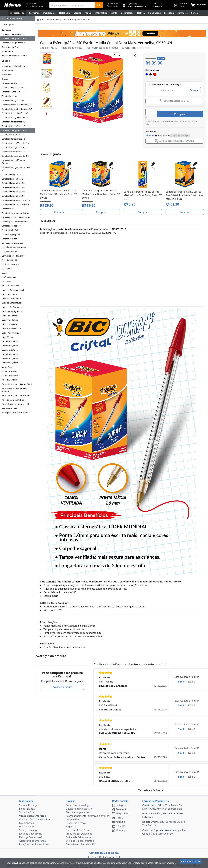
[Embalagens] (154, 13)
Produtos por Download (79, 830)
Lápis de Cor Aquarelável (13, 290)
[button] (47, 59)
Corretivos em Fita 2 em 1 (13, 256)
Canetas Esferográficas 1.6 (13, 139)
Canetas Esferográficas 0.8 (13, 126)
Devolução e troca (76, 819)
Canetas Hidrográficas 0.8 (13, 183)
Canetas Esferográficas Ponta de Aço (16, 169)
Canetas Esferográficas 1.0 (14, 38)
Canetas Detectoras (10, 96)
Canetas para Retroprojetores (15, 222)
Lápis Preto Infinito (10, 316)
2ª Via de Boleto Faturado (80, 837)
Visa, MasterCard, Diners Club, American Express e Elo (164, 803)
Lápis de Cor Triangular (12, 307)
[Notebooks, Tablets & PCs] (65, 13)
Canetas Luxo (8, 209)
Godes (4, 273)
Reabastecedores (9, 408)
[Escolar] (77, 13)
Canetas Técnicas (9, 239)
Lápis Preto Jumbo (10, 320)
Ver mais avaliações (151, 787)
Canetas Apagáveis (10, 83)
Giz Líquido (7, 269)
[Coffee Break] (194, 13)
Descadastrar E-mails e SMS (81, 841)
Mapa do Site (27, 823)
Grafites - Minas (9, 277)
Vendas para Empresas (33, 812)
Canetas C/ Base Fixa (11, 92)
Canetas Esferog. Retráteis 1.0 (15, 117)
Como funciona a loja (77, 801)
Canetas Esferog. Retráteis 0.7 (15, 113)
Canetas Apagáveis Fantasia (14, 88)
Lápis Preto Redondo (11, 324)
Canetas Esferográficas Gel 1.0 (15, 156)
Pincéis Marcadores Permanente (16, 396)
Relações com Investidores (34, 841)
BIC (80, 48)
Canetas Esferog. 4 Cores (13, 100)
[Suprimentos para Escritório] (169, 13)
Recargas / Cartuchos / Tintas (15, 413)
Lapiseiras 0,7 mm (10, 350)
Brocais (5, 79)
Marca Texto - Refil (10, 371)
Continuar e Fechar (191, 862)
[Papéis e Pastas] (88, 13)
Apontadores (7, 70)
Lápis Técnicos (8, 337)
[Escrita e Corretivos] (114, 13)
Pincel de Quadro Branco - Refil (15, 404)
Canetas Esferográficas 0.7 (14, 34)
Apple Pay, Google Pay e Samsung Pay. (165, 828)
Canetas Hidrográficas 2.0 (13, 192)
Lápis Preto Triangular (11, 333)
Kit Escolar (6, 281)
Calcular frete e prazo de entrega (164, 84)
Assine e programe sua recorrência (174, 137)
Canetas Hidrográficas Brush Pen (16, 200)
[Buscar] (99, 5)
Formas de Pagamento (156, 797)
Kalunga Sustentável (31, 834)
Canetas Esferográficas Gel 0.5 (15, 143)
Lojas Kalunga (27, 805)
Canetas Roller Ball (10, 230)
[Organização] (127, 13)
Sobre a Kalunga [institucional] (28, 801)
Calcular (194, 90)
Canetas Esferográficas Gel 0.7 (15, 147)
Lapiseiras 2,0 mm (10, 363)
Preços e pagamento (77, 809)
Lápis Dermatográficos (12, 311)
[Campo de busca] (72, 5)
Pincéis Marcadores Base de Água (17, 384)
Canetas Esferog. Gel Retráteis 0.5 (17, 105)
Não (192, 678)
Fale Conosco (27, 819)
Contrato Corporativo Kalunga (36, 816)
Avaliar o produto (62, 683)
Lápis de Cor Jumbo (10, 294)
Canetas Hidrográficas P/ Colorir (16, 204)
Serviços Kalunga (29, 826)
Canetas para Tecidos (11, 226)
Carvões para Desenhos (12, 243)
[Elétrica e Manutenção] (141, 13)
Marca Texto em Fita (11, 376)
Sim (181, 678)
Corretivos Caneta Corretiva (14, 247)
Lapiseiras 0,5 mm (10, 346)
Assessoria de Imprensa (33, 837)
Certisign (93, 853)
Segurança (72, 823)
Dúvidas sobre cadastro (79, 805)
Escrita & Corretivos (10, 264)
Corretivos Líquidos (10, 260)
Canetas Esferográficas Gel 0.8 (15, 152)
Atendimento (113, 6)
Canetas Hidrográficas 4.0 (13, 196)
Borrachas (6, 30)
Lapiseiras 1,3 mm (10, 358)
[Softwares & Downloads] (183, 13)
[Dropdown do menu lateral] (17, 19)
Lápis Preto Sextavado (11, 328)
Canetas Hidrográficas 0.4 (13, 43)
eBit (118, 853)
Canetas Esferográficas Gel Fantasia (14, 162)
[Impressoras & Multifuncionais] (49, 13)
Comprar (185, 112)
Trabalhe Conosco (29, 809)
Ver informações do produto (102, 48)
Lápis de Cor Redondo (11, 299)
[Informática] (101, 13)
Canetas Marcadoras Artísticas (15, 213)
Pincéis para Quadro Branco (14, 55)
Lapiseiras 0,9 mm (10, 354)
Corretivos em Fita (10, 47)
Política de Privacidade (78, 834)
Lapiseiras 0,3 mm (10, 341)
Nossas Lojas (112, 3)
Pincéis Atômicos (9, 380)
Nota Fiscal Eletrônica (78, 826)
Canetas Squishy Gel (11, 234)
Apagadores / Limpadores (13, 66)
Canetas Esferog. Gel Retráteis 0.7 (17, 109)
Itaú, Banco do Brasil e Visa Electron (164, 820)
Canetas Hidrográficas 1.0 (13, 187)
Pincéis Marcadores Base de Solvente (14, 390)
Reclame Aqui (107, 853)
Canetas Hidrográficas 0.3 (13, 174)
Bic (89, 19)
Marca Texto (7, 51)
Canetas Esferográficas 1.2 (13, 135)
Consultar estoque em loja (174, 101)
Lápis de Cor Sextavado (12, 303)
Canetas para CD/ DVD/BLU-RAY (16, 217)
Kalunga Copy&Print (30, 830)
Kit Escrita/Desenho (10, 286)
